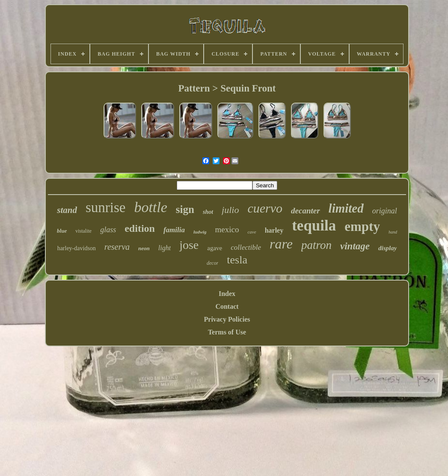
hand (393, 232)
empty (362, 226)
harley (274, 230)
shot (208, 212)
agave (215, 248)
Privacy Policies (227, 319)
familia (174, 230)
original (385, 211)
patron (316, 245)
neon (144, 248)
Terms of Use (227, 332)
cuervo (265, 208)
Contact (227, 306)
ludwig (200, 232)
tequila (314, 226)
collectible (246, 247)
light (165, 248)
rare (281, 244)
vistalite (83, 231)
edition (140, 228)
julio (230, 210)
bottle (150, 207)
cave (252, 232)
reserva (117, 247)
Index (227, 294)
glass (108, 230)
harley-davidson (77, 248)
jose (189, 245)
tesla (237, 260)
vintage (355, 246)
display (387, 248)
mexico (227, 229)
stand (67, 210)
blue (62, 231)
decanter (306, 211)
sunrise (106, 207)
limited (346, 208)
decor (212, 263)
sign (185, 209)
